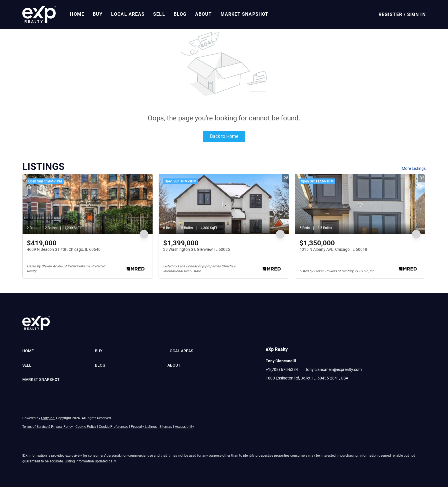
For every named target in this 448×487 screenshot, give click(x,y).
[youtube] (293, 391)
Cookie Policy (86, 427)
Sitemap (166, 427)
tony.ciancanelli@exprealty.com (334, 369)
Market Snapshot (245, 14)
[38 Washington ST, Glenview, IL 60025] (224, 204)
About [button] (204, 14)
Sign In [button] (416, 14)
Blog (180, 14)
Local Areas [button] (128, 14)
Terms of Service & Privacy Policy (48, 427)
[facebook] (270, 391)
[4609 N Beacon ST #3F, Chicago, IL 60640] (88, 204)
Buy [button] (98, 14)
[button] (39, 14)
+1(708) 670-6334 (282, 369)
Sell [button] (159, 14)
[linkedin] (281, 391)
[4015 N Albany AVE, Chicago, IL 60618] (360, 204)
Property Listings (144, 427)
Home (77, 14)
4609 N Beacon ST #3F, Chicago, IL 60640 (64, 249)
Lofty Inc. (48, 418)
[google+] (316, 391)
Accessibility (184, 427)
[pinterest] (304, 391)
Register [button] (390, 14)
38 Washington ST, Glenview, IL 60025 (197, 249)
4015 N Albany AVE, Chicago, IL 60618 (333, 249)
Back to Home (224, 136)
